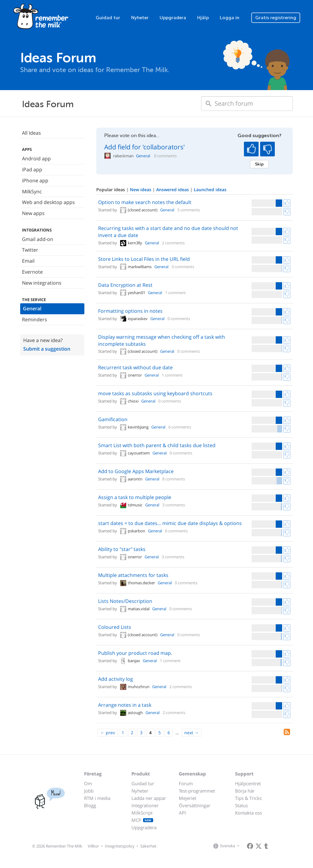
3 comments (183, 267)
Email (28, 261)
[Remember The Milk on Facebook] (250, 846)
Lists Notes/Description (125, 601)
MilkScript (142, 813)
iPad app (32, 170)
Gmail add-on (38, 239)
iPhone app (35, 181)
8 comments (174, 479)
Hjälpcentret (248, 783)
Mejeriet (188, 798)
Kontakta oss (249, 813)
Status (241, 805)
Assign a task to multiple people (135, 497)
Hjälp (203, 18)
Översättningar (195, 805)
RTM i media (97, 798)
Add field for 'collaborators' (145, 147)
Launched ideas (210, 190)
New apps (33, 213)
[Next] (191, 733)
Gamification (113, 419)
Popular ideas (111, 190)
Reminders (35, 319)
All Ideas (31, 133)
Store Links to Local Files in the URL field (144, 259)
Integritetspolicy (120, 846)
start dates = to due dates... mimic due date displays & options (170, 523)
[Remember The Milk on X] (259, 846)
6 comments (180, 427)
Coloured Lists (115, 627)
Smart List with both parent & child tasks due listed (157, 445)
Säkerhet (148, 846)
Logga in (230, 18)
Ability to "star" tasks (122, 549)
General (32, 308)
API (182, 813)
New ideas (141, 190)
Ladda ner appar (149, 798)
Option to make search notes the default (145, 202)
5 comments (189, 210)
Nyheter (140, 18)
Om (88, 783)
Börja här (245, 791)
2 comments (173, 243)
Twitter (30, 250)
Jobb (89, 791)
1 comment (175, 293)
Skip (259, 164)
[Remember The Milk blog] (266, 846)
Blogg (90, 805)
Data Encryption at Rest (125, 285)
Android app (36, 159)
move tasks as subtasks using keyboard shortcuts (155, 393)
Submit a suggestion (47, 349)
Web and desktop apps (48, 202)
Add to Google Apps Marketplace (136, 471)
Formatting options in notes (130, 311)
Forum (186, 783)
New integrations (42, 283)
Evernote (32, 272)
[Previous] (108, 733)
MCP (142, 820)
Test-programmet (197, 791)
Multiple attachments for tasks (133, 575)
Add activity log (116, 679)
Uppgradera (173, 18)
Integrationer (145, 805)
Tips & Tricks (248, 798)
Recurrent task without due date (135, 367)
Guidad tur (108, 18)
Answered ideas (173, 190)
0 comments (165, 156)
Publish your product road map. (135, 653)
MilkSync (32, 191)
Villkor (93, 846)
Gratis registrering (276, 18)
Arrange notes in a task (125, 705)
